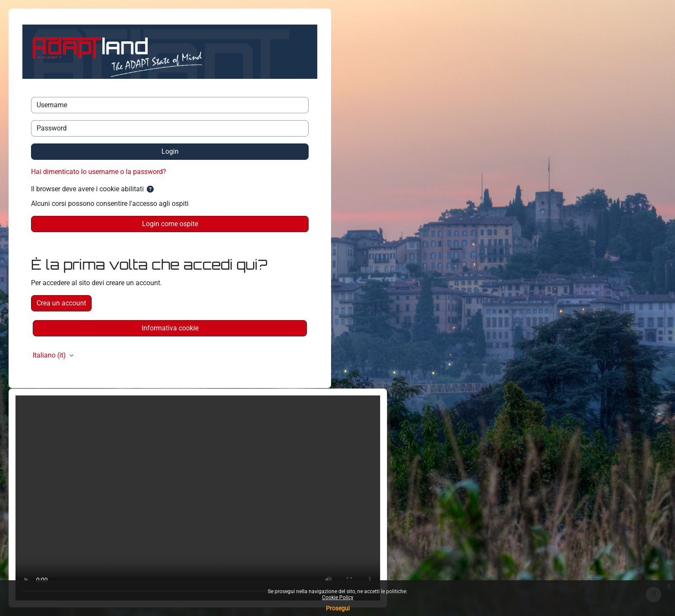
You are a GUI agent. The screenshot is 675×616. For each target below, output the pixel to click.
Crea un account (61, 303)
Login (170, 151)
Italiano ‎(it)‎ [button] (50, 355)
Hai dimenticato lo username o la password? (99, 172)
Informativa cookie (170, 328)
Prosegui (338, 608)
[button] (150, 190)
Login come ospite (170, 224)
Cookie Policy (338, 597)
